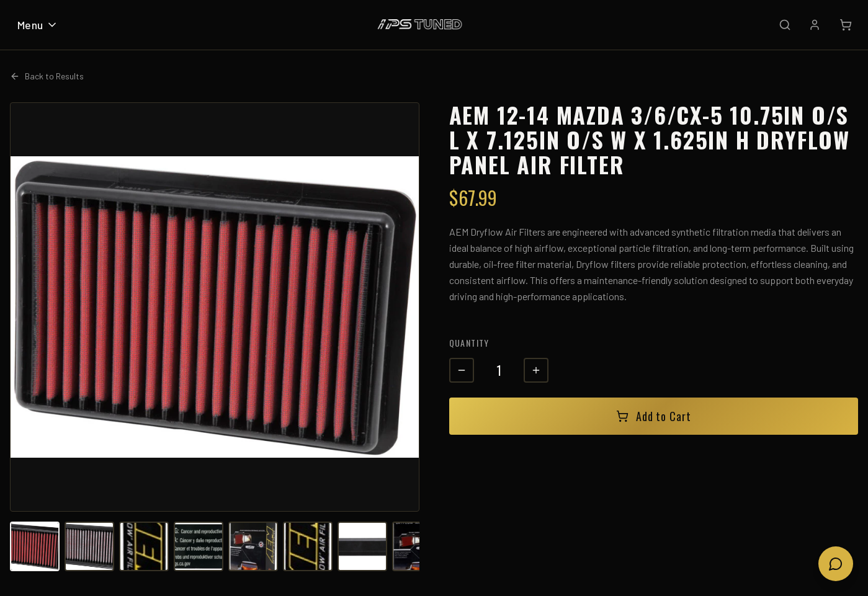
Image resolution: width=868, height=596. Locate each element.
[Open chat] (836, 564)
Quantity (469, 343)
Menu (38, 25)
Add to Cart (654, 416)
